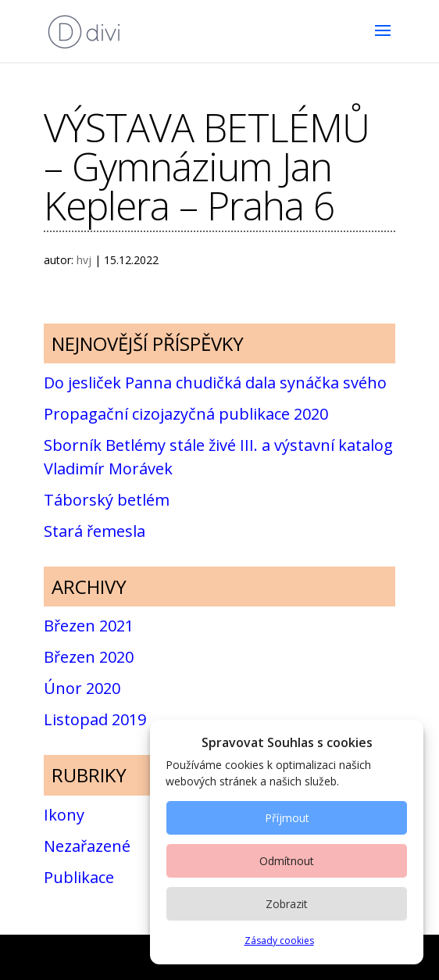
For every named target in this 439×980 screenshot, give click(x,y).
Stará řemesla (95, 531)
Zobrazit (287, 904)
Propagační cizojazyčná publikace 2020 (186, 414)
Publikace (79, 877)
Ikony (64, 815)
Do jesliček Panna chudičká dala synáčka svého (215, 383)
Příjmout (287, 818)
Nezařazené (87, 846)
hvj (84, 260)
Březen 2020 (89, 657)
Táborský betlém (107, 500)
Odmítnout (287, 861)
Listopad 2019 (95, 719)
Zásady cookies (279, 941)
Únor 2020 (82, 688)
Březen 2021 (89, 626)
